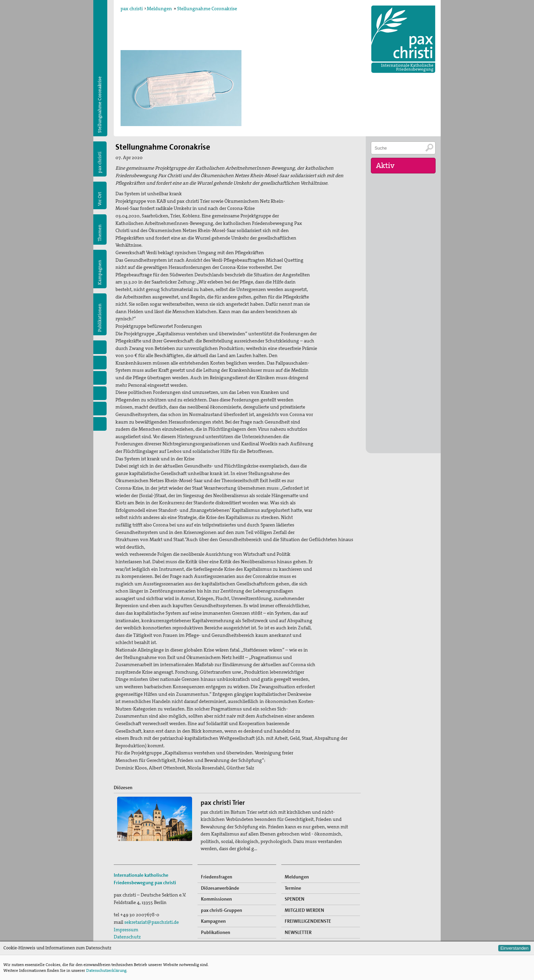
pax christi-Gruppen (222, 910)
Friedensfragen (217, 877)
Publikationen (100, 318)
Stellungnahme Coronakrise (207, 9)
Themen (100, 233)
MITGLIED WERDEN (304, 910)
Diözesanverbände (220, 888)
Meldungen (159, 9)
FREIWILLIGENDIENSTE (308, 921)
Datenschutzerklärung (106, 970)
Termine (293, 888)
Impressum (126, 930)
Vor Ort (100, 199)
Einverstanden (514, 948)
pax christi (132, 9)
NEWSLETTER (298, 932)
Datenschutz (127, 937)
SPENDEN (295, 899)
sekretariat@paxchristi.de (152, 922)
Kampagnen (100, 272)
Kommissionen (216, 899)
